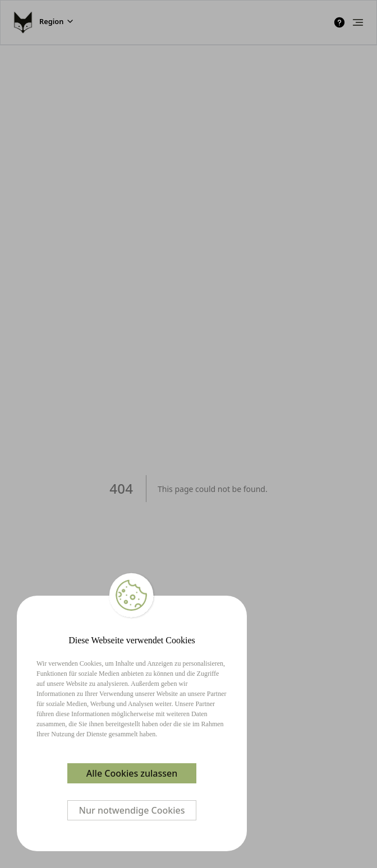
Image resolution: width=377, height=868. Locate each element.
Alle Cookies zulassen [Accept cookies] (132, 773)
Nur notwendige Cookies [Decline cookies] (132, 810)
